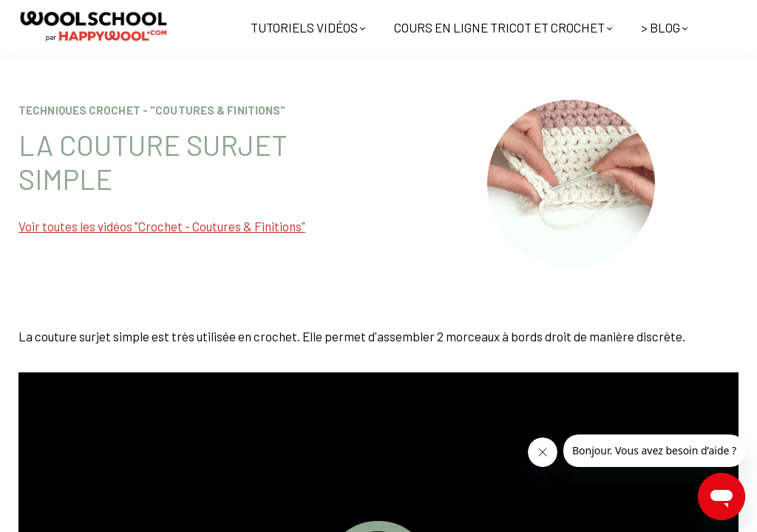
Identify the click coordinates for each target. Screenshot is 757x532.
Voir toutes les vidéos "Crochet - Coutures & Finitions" (162, 226)
